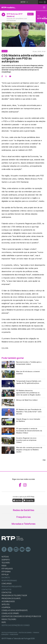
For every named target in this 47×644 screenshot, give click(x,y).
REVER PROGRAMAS (9, 581)
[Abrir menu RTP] (23, 2)
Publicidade (14, 634)
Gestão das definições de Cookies (16, 625)
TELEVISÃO (6, 563)
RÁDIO (4, 566)
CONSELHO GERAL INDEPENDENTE (15, 610)
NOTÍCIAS (5, 557)
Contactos (6, 589)
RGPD (4, 622)
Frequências (24, 517)
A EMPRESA (6, 607)
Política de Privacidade (9, 633)
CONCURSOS (7, 584)
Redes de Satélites (24, 510)
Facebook (4, 549)
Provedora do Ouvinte (11, 598)
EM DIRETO (6, 578)
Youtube (22, 549)
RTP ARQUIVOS (7, 569)
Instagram (16, 549)
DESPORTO (6, 560)
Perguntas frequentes (12, 586)
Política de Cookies (25, 633)
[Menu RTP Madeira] (45, 8)
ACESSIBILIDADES (8, 601)
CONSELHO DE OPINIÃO (10, 613)
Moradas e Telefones (23, 524)
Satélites (6, 604)
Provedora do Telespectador (14, 595)
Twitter (10, 549)
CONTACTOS (6, 592)
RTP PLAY (5, 575)
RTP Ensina (6, 572)
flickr (28, 549)
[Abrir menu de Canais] (41, 17)
